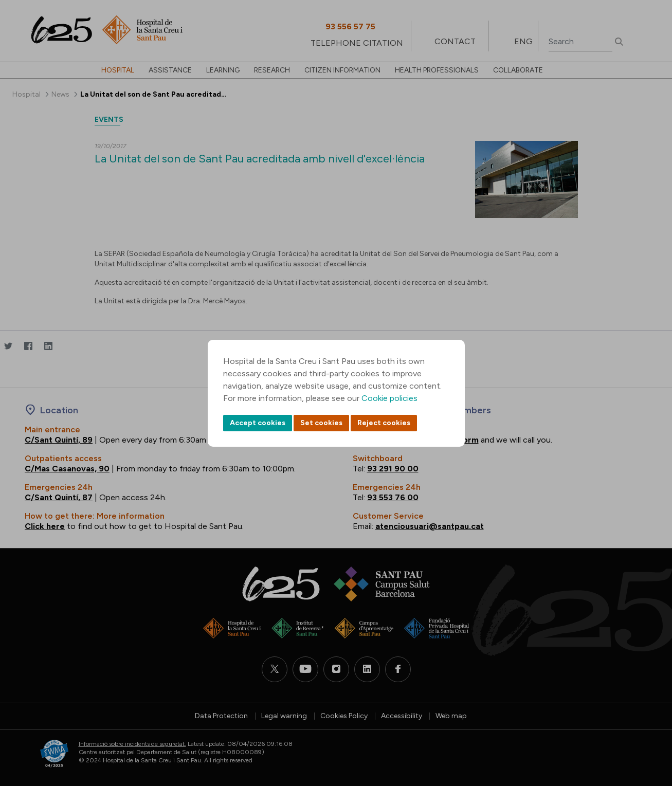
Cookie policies (389, 398)
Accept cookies (258, 423)
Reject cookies (384, 423)
